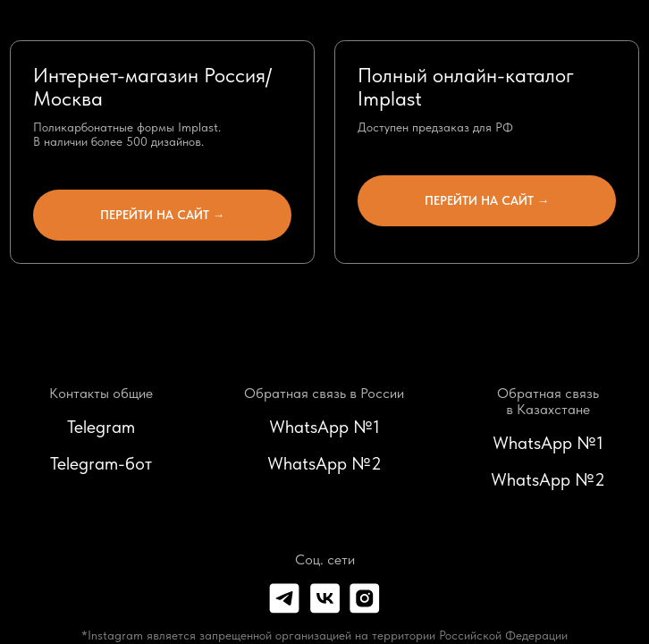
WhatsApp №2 (324, 463)
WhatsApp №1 (324, 427)
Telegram (101, 427)
